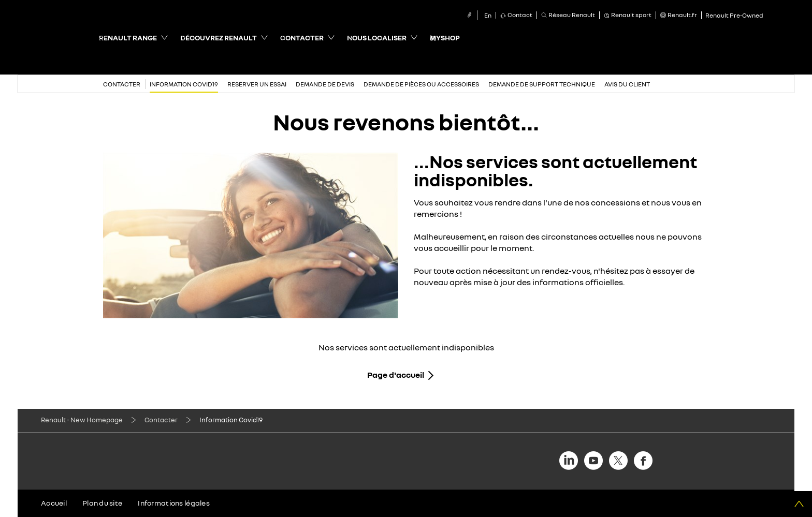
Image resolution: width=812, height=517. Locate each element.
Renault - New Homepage (82, 420)
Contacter (161, 420)
